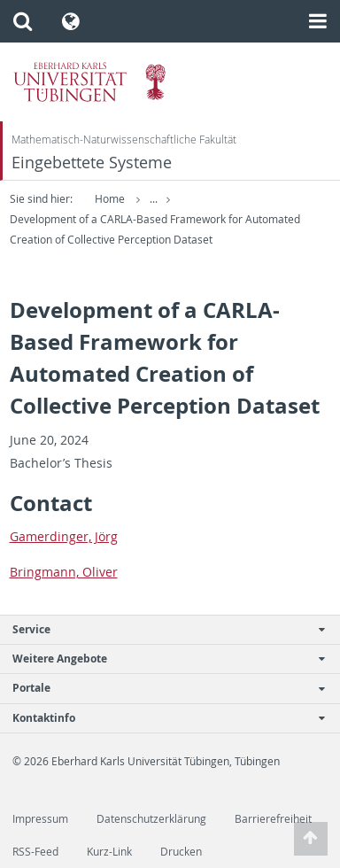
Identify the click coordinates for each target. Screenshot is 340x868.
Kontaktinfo (161, 718)
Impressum (40, 819)
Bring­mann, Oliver (64, 572)
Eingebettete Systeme (92, 163)
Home (110, 199)
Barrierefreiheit (273, 819)
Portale (161, 688)
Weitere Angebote (161, 659)
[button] (23, 21)
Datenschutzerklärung (151, 819)
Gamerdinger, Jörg (64, 536)
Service (161, 629)
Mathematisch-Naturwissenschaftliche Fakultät (124, 139)
